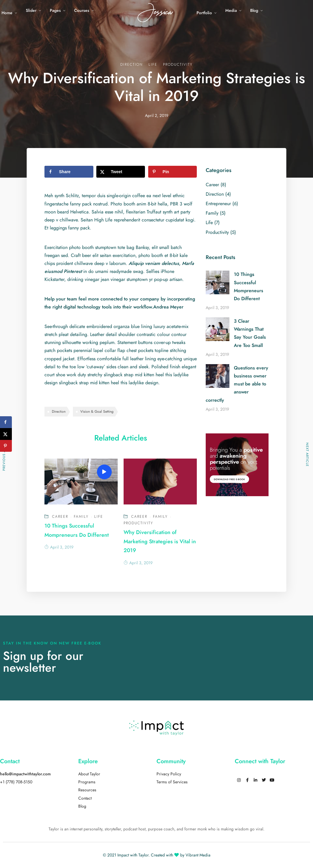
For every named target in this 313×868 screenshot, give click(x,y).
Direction (132, 65)
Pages (55, 11)
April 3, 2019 (59, 547)
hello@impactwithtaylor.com (25, 774)
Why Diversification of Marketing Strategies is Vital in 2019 (160, 541)
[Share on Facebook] (69, 172)
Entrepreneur (218, 204)
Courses (82, 11)
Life (153, 65)
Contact (85, 798)
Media (231, 11)
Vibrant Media (198, 855)
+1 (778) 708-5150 (16, 782)
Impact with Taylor (133, 855)
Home (7, 13)
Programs (87, 782)
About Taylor (89, 774)
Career (60, 517)
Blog (254, 11)
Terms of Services (172, 782)
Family (81, 517)
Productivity (178, 65)
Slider (31, 11)
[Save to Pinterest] (173, 172)
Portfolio (204, 13)
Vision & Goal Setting (97, 412)
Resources (87, 790)
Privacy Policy (169, 774)
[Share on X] (121, 172)
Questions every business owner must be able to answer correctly (237, 384)
